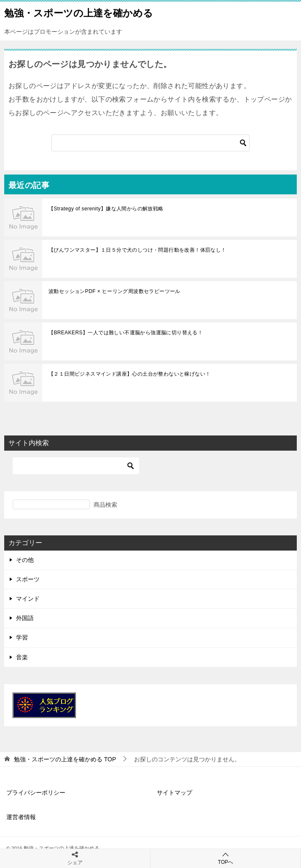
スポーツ (28, 579)
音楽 (22, 657)
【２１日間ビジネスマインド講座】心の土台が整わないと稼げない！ (129, 374)
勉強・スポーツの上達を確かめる (79, 12)
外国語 (25, 618)
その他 (25, 560)
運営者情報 (21, 817)
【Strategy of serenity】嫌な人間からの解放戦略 (106, 209)
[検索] (150, 143)
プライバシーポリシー (36, 793)
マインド (28, 599)
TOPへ (226, 858)
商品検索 (105, 505)
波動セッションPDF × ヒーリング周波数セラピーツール (114, 291)
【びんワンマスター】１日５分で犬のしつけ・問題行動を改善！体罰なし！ (137, 250)
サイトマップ (175, 793)
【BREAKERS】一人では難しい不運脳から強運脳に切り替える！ (126, 333)
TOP (65, 759)
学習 (22, 637)
